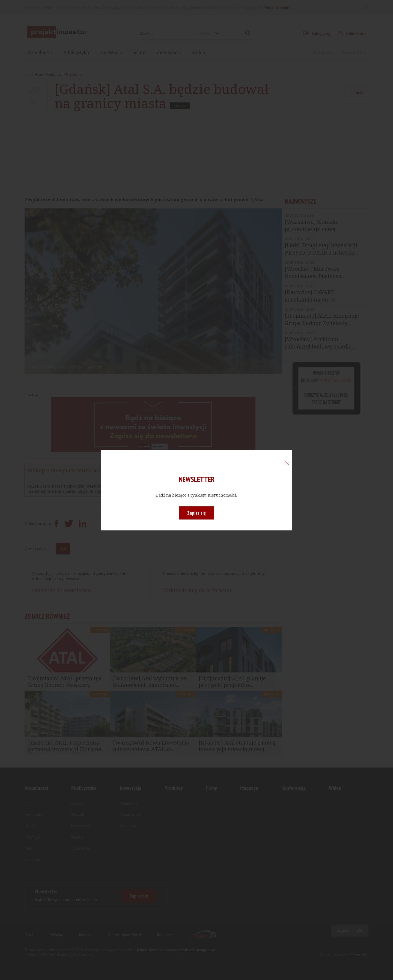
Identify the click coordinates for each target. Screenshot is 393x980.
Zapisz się (196, 513)
